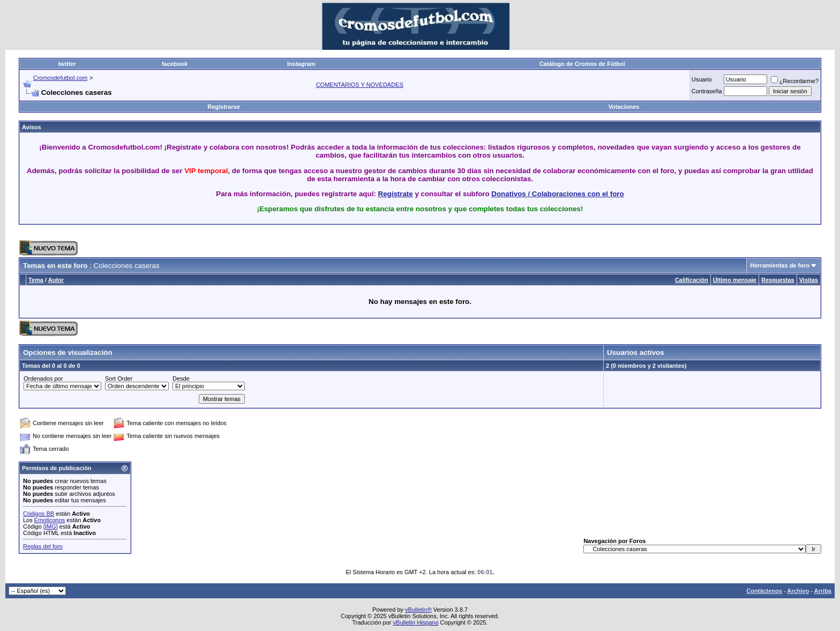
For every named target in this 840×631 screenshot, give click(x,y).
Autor (56, 280)
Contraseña (707, 91)
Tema (36, 280)
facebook (175, 64)
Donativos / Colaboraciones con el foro (557, 194)
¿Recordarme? (795, 81)
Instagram (301, 64)
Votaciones (624, 107)
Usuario (702, 79)
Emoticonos (50, 520)
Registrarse (224, 107)
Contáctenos (764, 591)
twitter (67, 64)
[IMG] (51, 526)
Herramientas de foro (780, 265)
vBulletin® (418, 610)
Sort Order (119, 378)
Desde (181, 378)
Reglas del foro (43, 546)
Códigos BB (39, 514)
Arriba (823, 591)
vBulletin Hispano (416, 622)
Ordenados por (43, 378)
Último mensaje (735, 280)
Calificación (692, 280)
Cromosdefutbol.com (61, 78)
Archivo (798, 591)
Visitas (809, 280)
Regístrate (396, 194)
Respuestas (778, 280)
